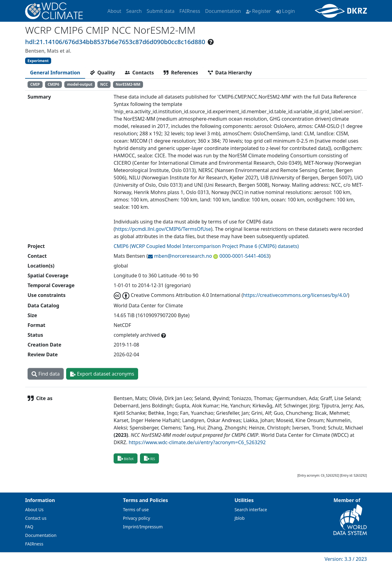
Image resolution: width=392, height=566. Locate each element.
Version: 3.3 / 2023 (346, 559)
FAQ (29, 527)
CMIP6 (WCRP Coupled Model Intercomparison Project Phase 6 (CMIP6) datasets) (206, 246)
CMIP (35, 84)
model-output (80, 84)
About (114, 11)
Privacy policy (137, 518)
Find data (46, 374)
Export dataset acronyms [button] (102, 374)
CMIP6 (54, 84)
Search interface (251, 510)
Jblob (240, 518)
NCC (104, 84)
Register (258, 11)
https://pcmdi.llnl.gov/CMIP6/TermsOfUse (163, 229)
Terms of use (136, 510)
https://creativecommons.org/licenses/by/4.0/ (295, 295)
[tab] (55, 73)
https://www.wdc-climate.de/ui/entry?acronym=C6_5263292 (197, 442)
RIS (149, 458)
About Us (34, 510)
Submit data (161, 11)
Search (134, 11)
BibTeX (126, 458)
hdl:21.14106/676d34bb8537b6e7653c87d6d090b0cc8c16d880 (115, 42)
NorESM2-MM (128, 84)
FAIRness (190, 11)
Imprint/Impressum (143, 527)
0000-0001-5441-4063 (243, 256)
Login (285, 11)
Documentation (223, 11)
